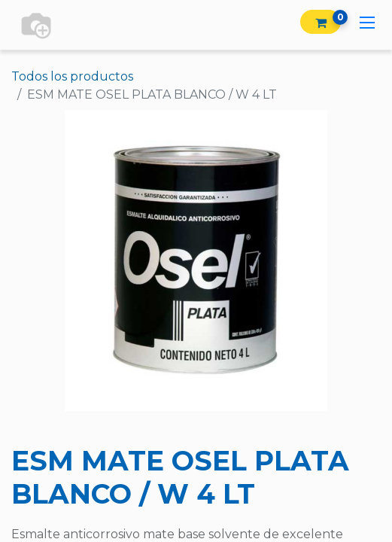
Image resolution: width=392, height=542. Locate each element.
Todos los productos (72, 76)
